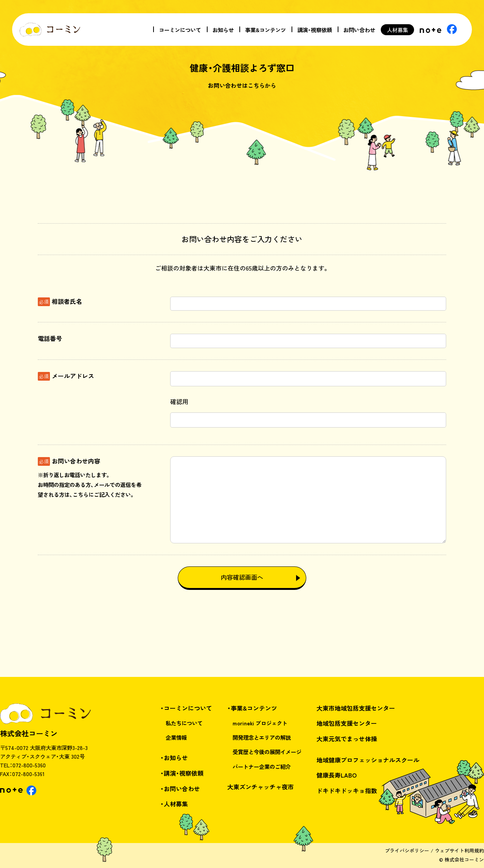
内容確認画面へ (242, 577)
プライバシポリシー (407, 850)
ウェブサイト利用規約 (459, 850)
